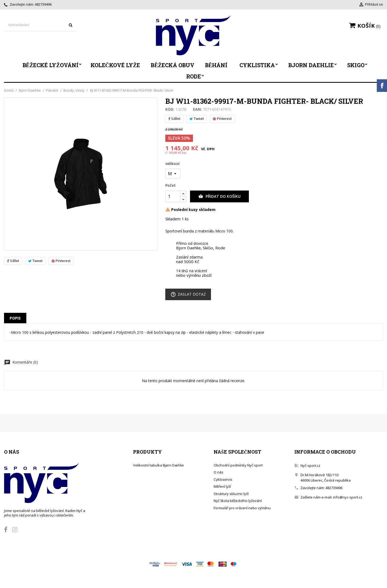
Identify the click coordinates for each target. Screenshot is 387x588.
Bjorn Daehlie (311, 65)
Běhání (216, 65)
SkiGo (356, 65)
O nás (218, 472)
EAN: (197, 109)
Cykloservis (223, 479)
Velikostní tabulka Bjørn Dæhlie (158, 465)
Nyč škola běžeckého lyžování (238, 501)
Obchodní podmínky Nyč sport (238, 465)
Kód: (170, 109)
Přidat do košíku (219, 196)
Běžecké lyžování (51, 65)
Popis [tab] (15, 318)
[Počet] (173, 196)
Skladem (173, 219)
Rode (194, 76)
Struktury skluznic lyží (231, 494)
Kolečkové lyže (115, 65)
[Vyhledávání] (40, 25)
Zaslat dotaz (188, 294)
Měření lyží (222, 486)
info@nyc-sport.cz (348, 497)
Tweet (35, 261)
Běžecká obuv (173, 65)
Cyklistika (257, 65)
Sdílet (13, 261)
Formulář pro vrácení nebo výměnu (242, 508)
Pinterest (61, 261)
